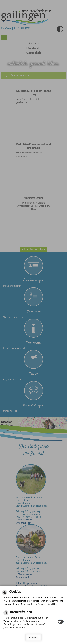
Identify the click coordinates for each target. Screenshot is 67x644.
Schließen (33, 637)
